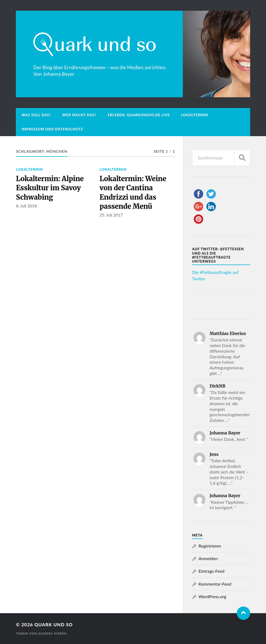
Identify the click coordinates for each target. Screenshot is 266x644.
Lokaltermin (195, 115)
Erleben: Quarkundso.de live (139, 115)
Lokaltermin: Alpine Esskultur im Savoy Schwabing (50, 188)
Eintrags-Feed (212, 571)
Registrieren (210, 546)
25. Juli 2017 (111, 215)
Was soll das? (36, 115)
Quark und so (54, 625)
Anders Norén (53, 633)
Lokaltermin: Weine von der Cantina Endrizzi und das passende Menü (133, 193)
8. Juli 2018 (26, 206)
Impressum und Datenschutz (52, 129)
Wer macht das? (79, 115)
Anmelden (208, 558)
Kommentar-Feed (215, 584)
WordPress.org (212, 596)
